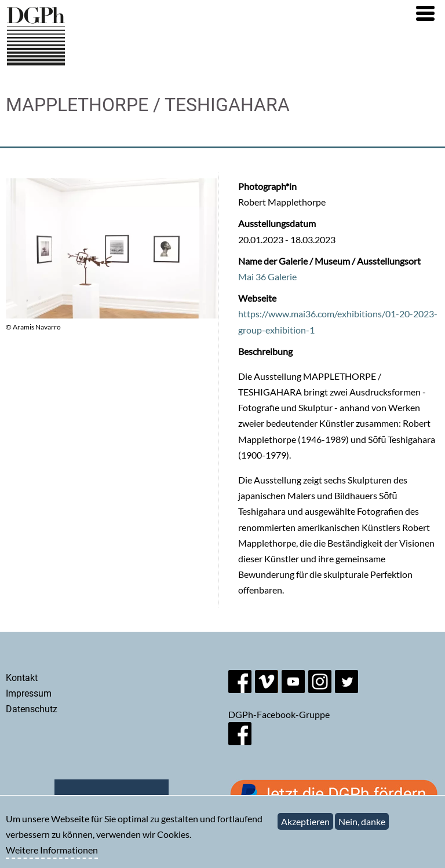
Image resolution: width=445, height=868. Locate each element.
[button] (425, 13)
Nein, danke (362, 827)
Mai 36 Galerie (267, 276)
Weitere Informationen (52, 855)
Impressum (29, 693)
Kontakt (22, 678)
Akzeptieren (305, 827)
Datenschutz (32, 709)
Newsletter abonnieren (112, 799)
